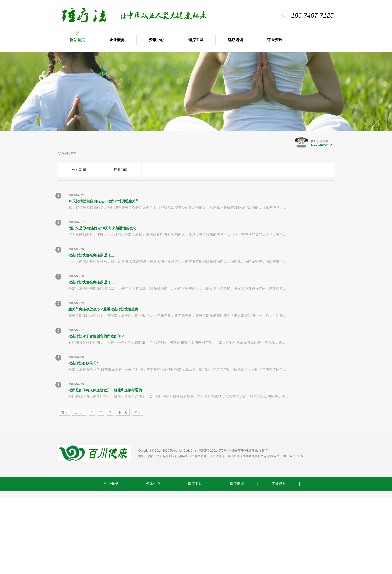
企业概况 (117, 40)
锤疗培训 (235, 40)
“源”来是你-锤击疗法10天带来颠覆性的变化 (102, 228)
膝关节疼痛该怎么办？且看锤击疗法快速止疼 (103, 309)
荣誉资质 (275, 40)
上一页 (79, 412)
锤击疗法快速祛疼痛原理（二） (93, 282)
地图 (262, 451)
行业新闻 (121, 170)
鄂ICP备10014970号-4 (214, 451)
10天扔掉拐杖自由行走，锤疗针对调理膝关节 (104, 201)
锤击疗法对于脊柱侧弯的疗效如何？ (96, 336)
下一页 (123, 412)
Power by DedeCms (184, 451)
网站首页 (77, 40)
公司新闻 (79, 170)
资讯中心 (156, 40)
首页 (64, 412)
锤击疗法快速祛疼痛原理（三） (93, 255)
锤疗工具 (196, 40)
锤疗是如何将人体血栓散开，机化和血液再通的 (105, 390)
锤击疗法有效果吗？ (84, 363)
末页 (137, 412)
